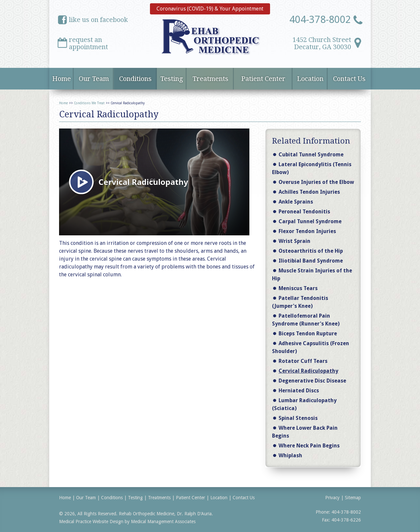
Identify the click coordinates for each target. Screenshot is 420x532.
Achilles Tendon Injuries (309, 192)
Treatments (210, 79)
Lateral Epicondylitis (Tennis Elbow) (312, 168)
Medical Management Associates (163, 522)
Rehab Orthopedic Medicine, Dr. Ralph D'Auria (165, 514)
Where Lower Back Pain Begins (305, 432)
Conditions (135, 79)
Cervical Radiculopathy (308, 371)
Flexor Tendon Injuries (307, 231)
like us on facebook (98, 20)
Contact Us (349, 79)
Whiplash (290, 455)
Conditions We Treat (89, 103)
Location (310, 79)
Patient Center (263, 79)
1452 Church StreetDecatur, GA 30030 (322, 43)
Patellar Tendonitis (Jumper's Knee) (300, 302)
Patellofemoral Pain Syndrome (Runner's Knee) (306, 320)
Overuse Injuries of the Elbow (316, 182)
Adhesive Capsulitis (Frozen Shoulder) (311, 347)
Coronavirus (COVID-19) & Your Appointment (210, 9)
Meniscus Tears (298, 288)
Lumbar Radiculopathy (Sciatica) (304, 404)
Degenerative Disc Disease (312, 381)
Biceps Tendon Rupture (308, 334)
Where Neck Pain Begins (309, 446)
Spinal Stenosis (298, 418)
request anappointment (88, 43)
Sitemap (353, 498)
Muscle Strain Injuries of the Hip (312, 275)
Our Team (94, 79)
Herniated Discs (299, 391)
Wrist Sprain (294, 241)
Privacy (332, 498)
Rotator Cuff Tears (303, 361)
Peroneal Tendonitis (304, 212)
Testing (172, 79)
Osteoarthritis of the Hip (311, 251)
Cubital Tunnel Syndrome (311, 155)
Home (62, 79)
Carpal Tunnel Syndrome (310, 221)
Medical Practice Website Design (91, 522)
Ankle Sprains (296, 202)
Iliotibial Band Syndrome (311, 261)
